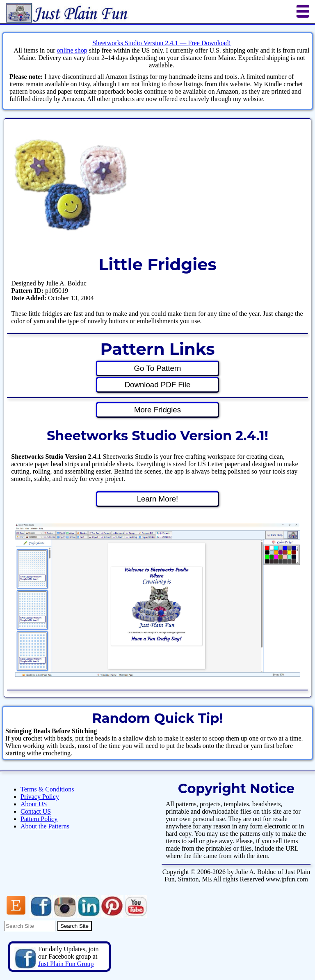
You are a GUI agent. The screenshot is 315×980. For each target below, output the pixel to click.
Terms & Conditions (47, 789)
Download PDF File (158, 385)
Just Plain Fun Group (66, 964)
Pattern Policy (39, 819)
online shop (72, 50)
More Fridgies (157, 410)
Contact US (36, 811)
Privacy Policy (40, 797)
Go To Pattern (158, 368)
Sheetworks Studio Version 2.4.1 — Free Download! (161, 43)
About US (34, 804)
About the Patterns (45, 826)
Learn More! (158, 499)
